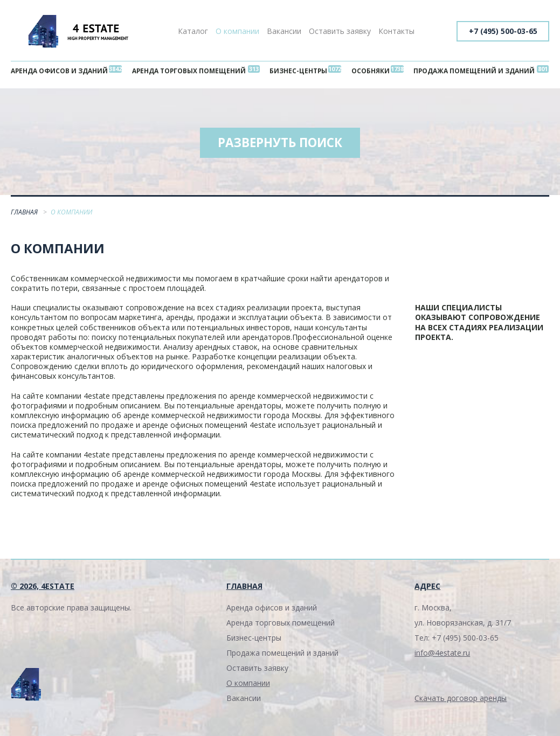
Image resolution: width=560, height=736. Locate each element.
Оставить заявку (340, 31)
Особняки (369, 71)
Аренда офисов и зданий (61, 71)
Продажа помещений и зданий (472, 71)
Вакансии (284, 31)
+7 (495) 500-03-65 (502, 31)
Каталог (193, 31)
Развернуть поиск (280, 145)
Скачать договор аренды (461, 701)
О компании (237, 31)
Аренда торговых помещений (192, 71)
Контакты (396, 31)
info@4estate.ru (442, 656)
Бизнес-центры (300, 71)
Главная (25, 215)
